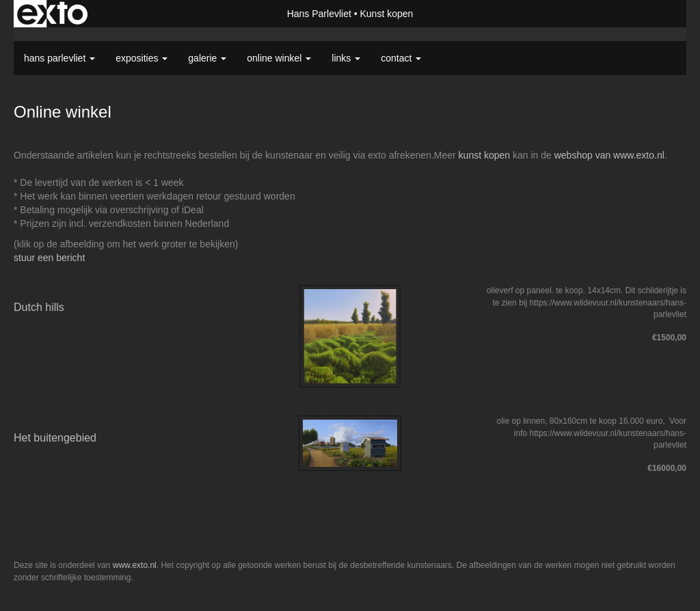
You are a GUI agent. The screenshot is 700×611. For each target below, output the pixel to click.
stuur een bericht (49, 258)
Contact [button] (401, 58)
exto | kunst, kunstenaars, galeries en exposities (52, 14)
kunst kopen (485, 155)
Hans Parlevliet (319, 14)
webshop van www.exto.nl (609, 155)
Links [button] (346, 58)
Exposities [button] (142, 58)
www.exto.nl (135, 565)
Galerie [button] (207, 58)
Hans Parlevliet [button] (59, 58)
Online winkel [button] (279, 58)
